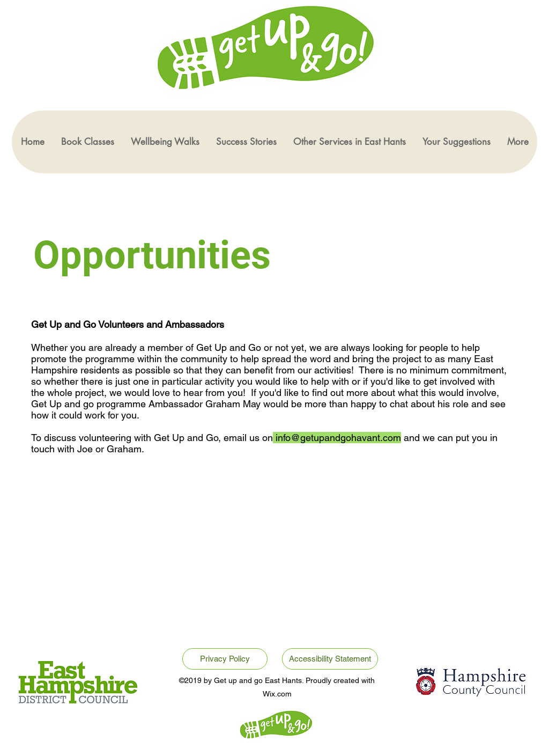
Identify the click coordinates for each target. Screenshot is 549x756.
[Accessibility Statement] (330, 659)
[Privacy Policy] (225, 659)
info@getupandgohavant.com (338, 438)
